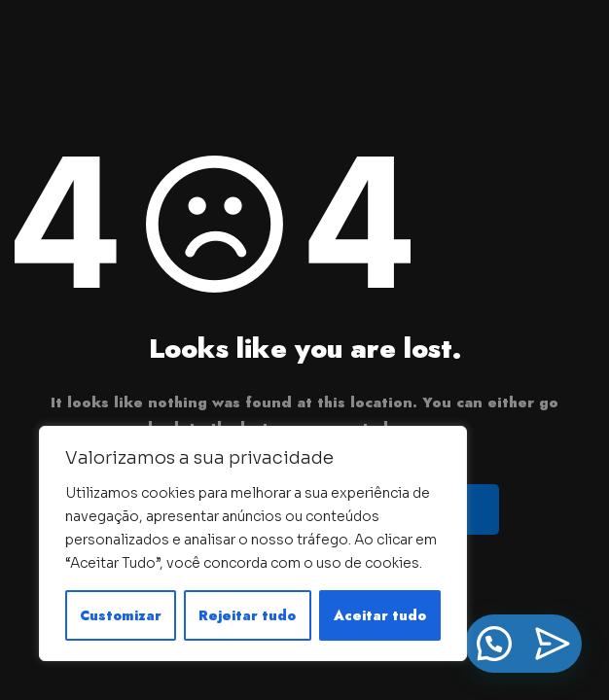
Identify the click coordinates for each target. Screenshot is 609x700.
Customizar (121, 615)
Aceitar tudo (380, 615)
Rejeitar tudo (247, 615)
